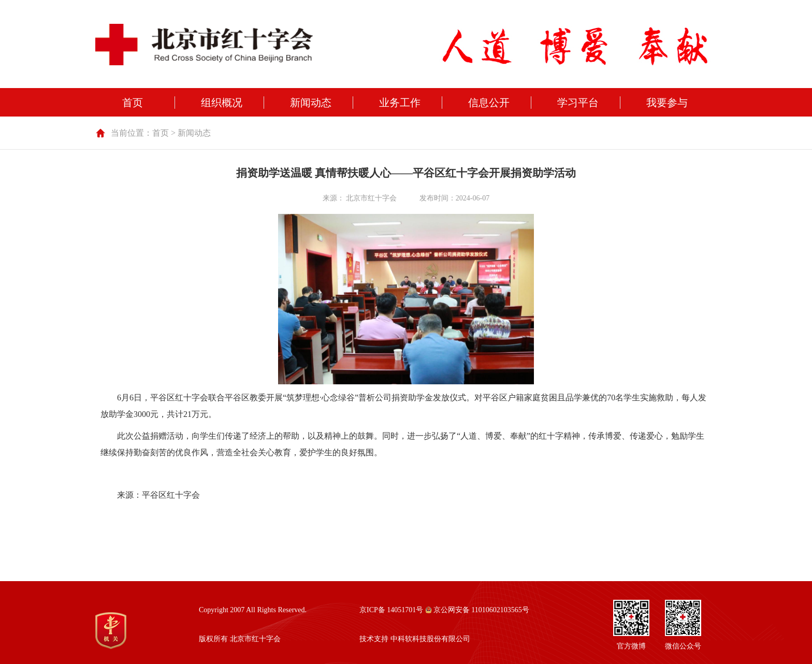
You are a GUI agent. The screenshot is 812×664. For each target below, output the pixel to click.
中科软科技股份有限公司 (430, 639)
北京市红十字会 (371, 198)
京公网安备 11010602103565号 (477, 610)
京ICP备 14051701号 (391, 610)
